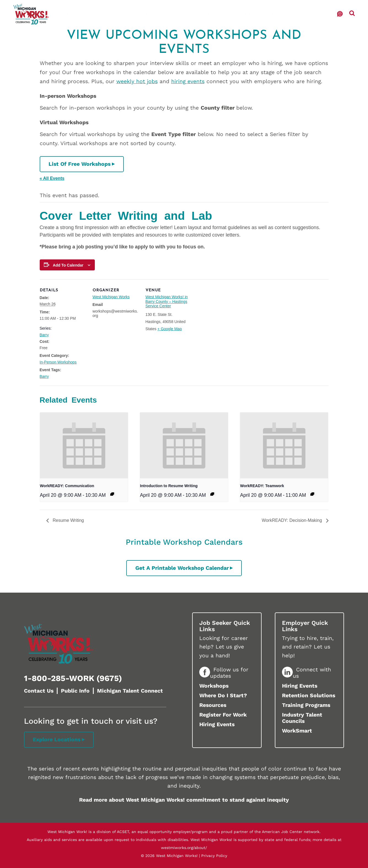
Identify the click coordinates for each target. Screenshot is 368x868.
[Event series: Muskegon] (112, 494)
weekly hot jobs (137, 81)
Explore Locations (57, 740)
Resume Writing (68, 520)
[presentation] (84, 446)
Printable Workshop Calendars (184, 542)
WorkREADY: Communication (67, 486)
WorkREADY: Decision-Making (293, 520)
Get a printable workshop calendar (182, 568)
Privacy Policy (214, 856)
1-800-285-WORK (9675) (73, 678)
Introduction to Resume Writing (169, 486)
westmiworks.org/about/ (184, 848)
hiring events (188, 81)
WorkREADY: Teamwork (262, 486)
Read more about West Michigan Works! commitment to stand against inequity (184, 800)
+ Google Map (170, 329)
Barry (44, 335)
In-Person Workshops (58, 362)
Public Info (75, 691)
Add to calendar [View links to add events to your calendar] (68, 265)
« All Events (52, 178)
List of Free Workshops (80, 164)
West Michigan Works (111, 297)
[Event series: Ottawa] (212, 494)
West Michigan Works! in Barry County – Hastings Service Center (167, 302)
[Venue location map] (228, 317)
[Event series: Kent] (312, 494)
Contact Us (39, 691)
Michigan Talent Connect (130, 691)
